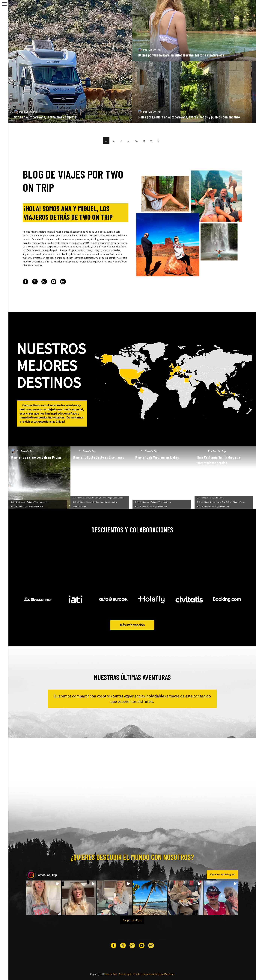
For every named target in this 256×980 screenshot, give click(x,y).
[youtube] (54, 282)
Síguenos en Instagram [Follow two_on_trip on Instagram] (222, 874)
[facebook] (25, 282)
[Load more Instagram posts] (132, 920)
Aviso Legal (125, 974)
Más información (132, 625)
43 (144, 141)
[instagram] (44, 282)
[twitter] (35, 282)
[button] (159, 141)
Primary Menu (4, 4)
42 (136, 141)
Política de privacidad (146, 974)
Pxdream (169, 974)
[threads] (63, 282)
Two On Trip (36, 119)
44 (151, 141)
